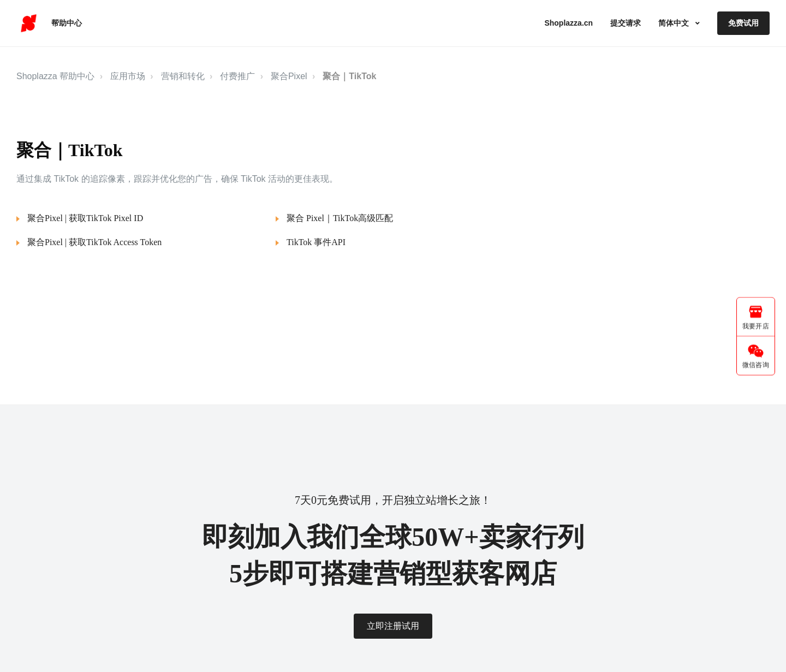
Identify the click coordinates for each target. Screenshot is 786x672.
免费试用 (743, 23)
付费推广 (237, 76)
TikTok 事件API (316, 242)
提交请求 (626, 23)
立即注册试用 (393, 626)
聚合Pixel (289, 76)
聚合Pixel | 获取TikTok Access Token (94, 242)
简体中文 (675, 23)
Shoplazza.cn (568, 23)
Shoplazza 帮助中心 (55, 76)
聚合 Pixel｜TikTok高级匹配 (340, 218)
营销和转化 (183, 76)
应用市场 (128, 76)
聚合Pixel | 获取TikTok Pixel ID (85, 218)
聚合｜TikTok (349, 76)
